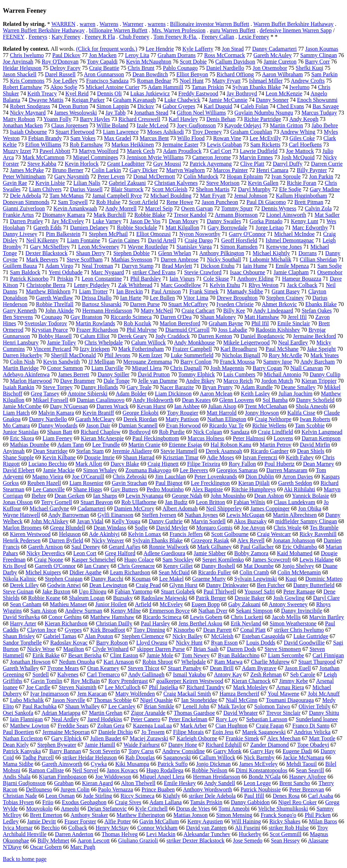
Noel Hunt (192, 81)
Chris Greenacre (136, 566)
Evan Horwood (183, 425)
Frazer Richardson (97, 330)
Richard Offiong (235, 74)
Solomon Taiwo (272, 706)
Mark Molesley (251, 687)
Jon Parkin (321, 176)
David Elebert (19, 470)
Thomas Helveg (120, 834)
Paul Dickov (67, 55)
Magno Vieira (48, 477)
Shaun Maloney (218, 317)
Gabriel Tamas (60, 636)
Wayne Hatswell (21, 515)
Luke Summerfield (192, 355)
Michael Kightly (271, 253)
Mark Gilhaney (215, 547)
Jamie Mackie (59, 470)
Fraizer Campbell (192, 349)
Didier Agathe (85, 572)
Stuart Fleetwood (75, 132)
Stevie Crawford (203, 272)
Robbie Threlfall (55, 304)
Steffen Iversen (159, 515)
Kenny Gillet (178, 566)
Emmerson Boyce (169, 611)
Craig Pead (148, 585)
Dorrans (308, 253)
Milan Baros (323, 821)
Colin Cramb (254, 572)
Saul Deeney (86, 547)
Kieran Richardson (66, 623)
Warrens (109, 24)
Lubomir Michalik (270, 259)
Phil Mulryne (142, 330)
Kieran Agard (98, 783)
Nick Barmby (259, 758)
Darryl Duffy (288, 164)
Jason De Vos (145, 221)
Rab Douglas (140, 758)
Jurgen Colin (75, 789)
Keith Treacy (42, 93)
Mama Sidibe (18, 764)
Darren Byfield (66, 540)
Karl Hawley (183, 119)
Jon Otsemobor (270, 68)
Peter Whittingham (24, 176)
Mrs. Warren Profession (179, 30)
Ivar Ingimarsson (49, 694)
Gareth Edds (47, 228)
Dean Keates (196, 400)
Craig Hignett (163, 464)
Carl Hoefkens (305, 145)
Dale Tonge (117, 381)
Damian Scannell (138, 425)
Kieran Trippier (319, 381)
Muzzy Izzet (17, 151)
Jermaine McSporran (66, 732)
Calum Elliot (95, 336)
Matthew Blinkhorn (48, 291)
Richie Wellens (270, 425)
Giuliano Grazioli (138, 841)
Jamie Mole (160, 655)
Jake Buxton (56, 591)
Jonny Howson (262, 413)
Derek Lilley (24, 585)
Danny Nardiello (48, 419)
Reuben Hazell (44, 483)
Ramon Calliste (46, 770)
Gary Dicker (144, 170)
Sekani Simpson (254, 611)
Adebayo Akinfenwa (26, 374)
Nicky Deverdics (46, 553)
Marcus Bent (154, 138)
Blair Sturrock (127, 189)
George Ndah (187, 496)
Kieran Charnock (251, 681)
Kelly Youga (126, 521)
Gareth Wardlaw (54, 298)
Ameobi (70, 809)
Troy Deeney (207, 132)
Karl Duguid (218, 106)
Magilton (74, 649)
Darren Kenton (215, 336)
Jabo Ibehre (325, 125)
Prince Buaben (158, 789)
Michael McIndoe (294, 234)
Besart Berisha (85, 655)
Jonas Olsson (18, 502)
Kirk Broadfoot (108, 630)
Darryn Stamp (138, 266)
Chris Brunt (141, 68)
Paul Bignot (169, 483)
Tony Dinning (149, 630)
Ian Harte (131, 298)
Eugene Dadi (297, 751)
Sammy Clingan (319, 55)
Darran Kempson (321, 438)
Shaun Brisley (19, 636)
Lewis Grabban (224, 145)
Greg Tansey (45, 394)
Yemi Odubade (66, 272)
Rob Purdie (172, 432)
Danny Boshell (218, 566)
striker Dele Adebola (212, 796)
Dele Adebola (26, 196)
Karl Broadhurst (239, 349)
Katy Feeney (66, 37)
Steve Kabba (42, 164)
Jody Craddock (173, 336)
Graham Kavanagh (134, 100)
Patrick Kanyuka (22, 751)
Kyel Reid (77, 93)
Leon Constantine (102, 279)
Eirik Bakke (46, 655)
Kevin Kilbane (59, 457)
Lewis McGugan (245, 515)
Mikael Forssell (50, 400)
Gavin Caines (124, 240)
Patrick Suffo (173, 764)
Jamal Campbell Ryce (117, 196)
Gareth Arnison (45, 547)
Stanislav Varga (194, 247)
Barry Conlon (196, 362)
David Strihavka (21, 617)
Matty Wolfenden (135, 694)
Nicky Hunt (189, 643)
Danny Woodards (58, 425)
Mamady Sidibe (245, 291)
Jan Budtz (176, 502)
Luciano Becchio (48, 464)
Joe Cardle (38, 687)
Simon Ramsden (239, 247)
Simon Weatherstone (293, 623)
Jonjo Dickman (213, 764)
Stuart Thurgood (317, 662)
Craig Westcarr (274, 534)
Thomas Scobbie (113, 700)
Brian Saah (206, 649)
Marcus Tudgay (319, 113)
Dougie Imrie (99, 457)
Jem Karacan (92, 694)
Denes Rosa (286, 796)
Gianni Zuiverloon (24, 208)
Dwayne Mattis (46, 100)
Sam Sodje (329, 266)
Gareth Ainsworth (62, 764)
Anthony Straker (89, 815)
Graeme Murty (209, 579)
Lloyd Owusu (152, 643)
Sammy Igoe (278, 362)
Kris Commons (27, 81)
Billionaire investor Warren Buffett (210, 24)
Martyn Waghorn (186, 170)
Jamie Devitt (41, 821)
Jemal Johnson (251, 196)
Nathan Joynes (201, 515)
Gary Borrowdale (228, 228)
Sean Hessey (285, 841)
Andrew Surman (83, 611)
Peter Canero (145, 719)
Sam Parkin (324, 74)
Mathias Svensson (131, 259)
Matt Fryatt (213, 196)
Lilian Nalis (87, 183)
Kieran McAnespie (102, 438)
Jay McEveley (68, 221)
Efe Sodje (290, 189)
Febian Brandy (45, 138)
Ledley (11, 821)
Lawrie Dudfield (259, 151)
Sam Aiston (44, 611)
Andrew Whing (298, 132)
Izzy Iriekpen (95, 349)
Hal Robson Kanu (231, 445)
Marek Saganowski (264, 732)
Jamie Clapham (291, 272)
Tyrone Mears (63, 668)
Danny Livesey (20, 234)
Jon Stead (233, 49)
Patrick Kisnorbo (29, 279)
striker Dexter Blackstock (196, 841)
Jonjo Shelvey (298, 566)
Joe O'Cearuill (88, 477)
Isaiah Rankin (18, 387)
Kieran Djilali (254, 483)
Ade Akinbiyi (104, 534)
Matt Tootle (322, 738)
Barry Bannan (65, 751)
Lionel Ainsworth (286, 215)
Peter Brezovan (307, 789)
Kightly (171, 796)
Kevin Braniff (98, 413)
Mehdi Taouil (302, 764)
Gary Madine (325, 189)
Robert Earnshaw (23, 87)
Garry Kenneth (20, 311)
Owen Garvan (197, 208)
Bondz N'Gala (264, 777)
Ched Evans (290, 106)
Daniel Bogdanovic (263, 336)
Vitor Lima (196, 298)
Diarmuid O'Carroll (187, 330)
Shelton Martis (213, 189)
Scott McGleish (170, 189)
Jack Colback (302, 285)
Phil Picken (318, 815)
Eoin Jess (223, 732)
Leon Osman (60, 796)
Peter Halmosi (249, 438)
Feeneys (38, 37)
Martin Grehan (106, 713)
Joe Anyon (253, 528)
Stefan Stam (90, 451)
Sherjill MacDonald (74, 355)
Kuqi (291, 579)
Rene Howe (180, 202)
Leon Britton (211, 502)
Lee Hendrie (160, 49)
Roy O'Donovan (60, 62)
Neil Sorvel (85, 770)
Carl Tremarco (103, 675)
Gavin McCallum (159, 821)
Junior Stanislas (21, 432)
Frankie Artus (18, 215)
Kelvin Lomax (145, 534)
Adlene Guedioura (164, 553)
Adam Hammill (166, 87)
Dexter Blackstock (47, 253)
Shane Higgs (88, 489)
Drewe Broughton (237, 298)
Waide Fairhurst (142, 745)
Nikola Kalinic (20, 579)
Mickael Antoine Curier (113, 87)
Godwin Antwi (64, 585)
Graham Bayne (226, 323)
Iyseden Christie (235, 304)
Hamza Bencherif (239, 694)
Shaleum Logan (87, 598)
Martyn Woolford (99, 151)
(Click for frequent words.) (107, 49)
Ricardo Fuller (215, 572)
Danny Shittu (324, 713)
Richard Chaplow (101, 432)
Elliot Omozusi (153, 234)
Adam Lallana (166, 802)
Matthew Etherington (141, 815)
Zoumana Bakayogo (148, 470)
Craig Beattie (104, 68)
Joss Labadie (233, 330)
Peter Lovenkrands (216, 477)
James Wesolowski (76, 113)
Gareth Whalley (21, 668)
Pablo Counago (180, 68)
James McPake (27, 170)
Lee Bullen (163, 298)
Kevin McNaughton (149, 62)
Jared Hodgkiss (105, 719)
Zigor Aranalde (148, 713)
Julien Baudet (106, 738)
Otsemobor (330, 272)
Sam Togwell (73, 202)
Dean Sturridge (50, 451)
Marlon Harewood (31, 381)
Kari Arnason (119, 662)
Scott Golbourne (230, 534)
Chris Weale (287, 528)
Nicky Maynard (28, 113)
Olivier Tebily (315, 706)
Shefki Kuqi (309, 68)
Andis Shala (17, 777)
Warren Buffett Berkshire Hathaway (44, 30)
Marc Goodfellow (181, 285)
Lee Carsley (122, 706)
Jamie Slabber (210, 553)
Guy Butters (124, 489)
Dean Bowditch (150, 74)
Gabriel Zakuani (127, 183)
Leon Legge (257, 783)
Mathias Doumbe (30, 445)
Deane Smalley (298, 387)
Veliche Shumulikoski (283, 809)
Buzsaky (123, 598)
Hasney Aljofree (308, 777)
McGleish (222, 636)
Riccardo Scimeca (131, 317)
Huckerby (250, 834)
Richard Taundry (205, 687)
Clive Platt (252, 164)
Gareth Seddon (295, 483)
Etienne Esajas (185, 445)
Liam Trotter (93, 291)
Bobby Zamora (251, 553)
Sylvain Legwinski (256, 579)
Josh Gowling (289, 598)
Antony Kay (228, 675)
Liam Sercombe (286, 655)
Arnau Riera (290, 687)
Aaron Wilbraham (282, 74)
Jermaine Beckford (315, 336)
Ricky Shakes (285, 821)
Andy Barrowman (69, 515)
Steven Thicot (143, 668)
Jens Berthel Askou (200, 623)
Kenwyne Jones (284, 247)
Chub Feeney (134, 37)
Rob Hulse (108, 202)
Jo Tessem (153, 732)
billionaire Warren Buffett (118, 30)
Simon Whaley (100, 470)
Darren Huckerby (23, 355)
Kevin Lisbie (50, 183)
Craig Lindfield (276, 432)
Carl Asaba (321, 796)
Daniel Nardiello (225, 68)
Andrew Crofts (308, 81)
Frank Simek (204, 291)
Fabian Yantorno (134, 591)
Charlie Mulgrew (270, 662)
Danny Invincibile (302, 611)
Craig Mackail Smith (187, 694)
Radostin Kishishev (278, 330)
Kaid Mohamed (295, 553)
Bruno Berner (68, 170)
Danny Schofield (315, 400)
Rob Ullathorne (139, 502)
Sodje (141, 528)
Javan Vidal (90, 521)
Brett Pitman (309, 202)
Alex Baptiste (207, 489)
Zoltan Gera (111, 726)
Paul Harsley (155, 623)
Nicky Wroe (41, 649)
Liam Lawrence (121, 132)
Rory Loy (227, 719)
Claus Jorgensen (69, 125)
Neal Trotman (97, 266)
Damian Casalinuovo (100, 400)
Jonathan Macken (23, 125)
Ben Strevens (18, 317)
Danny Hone (183, 745)
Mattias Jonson (190, 815)
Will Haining (246, 821)
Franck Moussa (237, 362)
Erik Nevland (246, 623)
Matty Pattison (182, 419)
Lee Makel (171, 579)
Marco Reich (238, 381)
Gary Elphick (66, 738)
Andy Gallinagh (146, 675)
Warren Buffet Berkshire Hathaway (293, 24)
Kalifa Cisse (301, 413)
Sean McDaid (174, 572)
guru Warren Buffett (233, 30)
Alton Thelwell (138, 783)
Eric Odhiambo (300, 547)
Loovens (283, 438)
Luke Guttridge (311, 636)
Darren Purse (145, 304)
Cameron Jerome (211, 157)
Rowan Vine (227, 138)
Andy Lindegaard (273, 311)
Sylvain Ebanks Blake (158, 540)
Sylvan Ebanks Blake (256, 87)
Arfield (143, 604)
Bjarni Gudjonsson (24, 783)
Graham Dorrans (177, 55)
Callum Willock (217, 758)
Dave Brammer (78, 381)
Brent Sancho (295, 783)
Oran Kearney (103, 668)
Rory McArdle (285, 355)
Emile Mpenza (292, 266)
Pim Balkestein (63, 234)
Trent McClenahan (266, 406)
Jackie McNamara (303, 758)
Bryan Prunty (218, 387)
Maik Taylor (232, 706)
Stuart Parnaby (184, 668)
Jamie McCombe (22, 406)
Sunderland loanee (317, 719)
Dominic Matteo (324, 579)
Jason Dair (98, 425)
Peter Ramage (299, 591)
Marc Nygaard (108, 272)
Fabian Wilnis (249, 502)
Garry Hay (262, 751)
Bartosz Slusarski (102, 304)
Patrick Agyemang (211, 164)
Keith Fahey (300, 457)
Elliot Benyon (192, 74)
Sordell (41, 675)
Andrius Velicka (312, 732)
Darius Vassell (86, 189)
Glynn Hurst (184, 585)
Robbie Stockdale (137, 228)
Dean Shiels (311, 451)
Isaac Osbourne (248, 272)
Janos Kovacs (122, 770)
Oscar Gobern (46, 847)
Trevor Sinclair (283, 713)
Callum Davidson (235, 62)
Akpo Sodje (64, 87)
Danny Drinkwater (227, 585)
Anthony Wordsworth (207, 789)
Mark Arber (194, 726)
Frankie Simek (242, 738)
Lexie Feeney (254, 37)
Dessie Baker (250, 598)
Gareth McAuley (273, 55)
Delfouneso (39, 789)
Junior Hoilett (111, 604)
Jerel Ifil (297, 317)
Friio (48, 802)
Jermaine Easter (180, 145)
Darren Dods (241, 649)
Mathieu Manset (68, 604)
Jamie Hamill (100, 745)
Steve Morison (223, 183)
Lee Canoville (49, 489)
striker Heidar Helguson (90, 758)
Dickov (146, 106)
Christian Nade (20, 796)
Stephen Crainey (285, 298)
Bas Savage (326, 106)
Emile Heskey (180, 783)
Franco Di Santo (311, 726)
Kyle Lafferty (198, 49)
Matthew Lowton (30, 726)
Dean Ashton (269, 496)
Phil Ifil (260, 323)
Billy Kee (234, 311)
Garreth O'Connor (55, 566)
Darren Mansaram (287, 470)
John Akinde (60, 311)
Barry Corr (318, 62)
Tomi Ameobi (234, 809)
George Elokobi (141, 413)
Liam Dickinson (173, 394)
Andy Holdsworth (153, 400)
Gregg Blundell (68, 528)
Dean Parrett (217, 630)
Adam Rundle (257, 387)
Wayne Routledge (148, 247)
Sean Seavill (310, 770)
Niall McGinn (242, 700)
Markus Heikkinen (133, 145)
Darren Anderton (74, 834)
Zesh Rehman (266, 675)
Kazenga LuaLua (152, 726)
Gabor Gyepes (179, 106)
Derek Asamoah (224, 451)
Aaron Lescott (93, 841)
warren (88, 24)
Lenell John (196, 706)
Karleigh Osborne (197, 738)
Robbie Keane (44, 598)
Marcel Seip (159, 208)
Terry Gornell (57, 502)
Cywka (99, 764)
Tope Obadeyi (313, 745)
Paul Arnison (166, 291)
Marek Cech (141, 151)
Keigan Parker (88, 100)
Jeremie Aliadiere (132, 451)
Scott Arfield (143, 202)
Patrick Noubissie (261, 789)
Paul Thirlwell (220, 591)
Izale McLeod (153, 125)
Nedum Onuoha (77, 662)
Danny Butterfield (314, 585)
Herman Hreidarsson (216, 777)
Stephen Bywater (57, 745)
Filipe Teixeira (204, 464)
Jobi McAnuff (324, 694)
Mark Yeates (325, 355)
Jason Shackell (20, 74)
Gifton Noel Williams (202, 113)
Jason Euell (298, 668)
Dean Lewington (108, 585)
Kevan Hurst (151, 406)
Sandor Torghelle (22, 643)
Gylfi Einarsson (115, 515)
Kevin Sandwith (62, 362)
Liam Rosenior (86, 483)
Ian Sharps (105, 496)
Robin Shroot (158, 662)
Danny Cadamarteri (275, 49)
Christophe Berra (46, 285)
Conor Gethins (65, 617)
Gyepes (73, 630)
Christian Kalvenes (176, 183)
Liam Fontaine (84, 240)
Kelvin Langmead (322, 432)
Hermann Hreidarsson (107, 311)
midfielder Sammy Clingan (306, 521)
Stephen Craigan (64, 579)
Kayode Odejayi (243, 125)
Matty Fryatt (226, 81)
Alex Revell (251, 540)
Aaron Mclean (216, 394)
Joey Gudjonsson (196, 125)
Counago (52, 317)
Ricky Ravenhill (318, 534)
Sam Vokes (83, 138)
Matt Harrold (222, 413)
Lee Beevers (194, 470)
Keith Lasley (256, 394)
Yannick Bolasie (311, 496)
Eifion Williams (43, 145)
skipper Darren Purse (161, 649)
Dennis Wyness (279, 208)
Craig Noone (49, 560)
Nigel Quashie (156, 700)
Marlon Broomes (22, 528)
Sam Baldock (25, 272)
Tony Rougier (183, 413)
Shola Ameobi (312, 406)
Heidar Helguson (22, 68)
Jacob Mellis (286, 617)
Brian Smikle (159, 706)
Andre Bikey (200, 381)
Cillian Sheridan (318, 259)
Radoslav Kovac (69, 643)
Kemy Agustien (205, 821)
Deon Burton (73, 106)
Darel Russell (60, 74)
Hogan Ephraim (245, 176)
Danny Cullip (325, 374)
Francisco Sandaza (107, 81)
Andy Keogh (304, 119)
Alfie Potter (117, 821)
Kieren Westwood (30, 534)
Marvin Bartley (326, 617)
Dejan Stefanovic (107, 809)
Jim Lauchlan (171, 477)
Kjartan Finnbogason (63, 777)
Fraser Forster (80, 821)
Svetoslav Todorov (46, 323)
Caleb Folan (254, 106)
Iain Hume (255, 266)
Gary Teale (139, 387)
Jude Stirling (98, 796)
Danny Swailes (224, 221)
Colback (77, 828)
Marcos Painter (231, 170)
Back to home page (25, 859)
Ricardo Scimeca (162, 617)
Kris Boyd (15, 566)
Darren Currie (327, 164)
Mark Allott (89, 464)
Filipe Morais (188, 732)
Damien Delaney (89, 228)
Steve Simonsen (283, 649)
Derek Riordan (140, 419)
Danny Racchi (107, 579)
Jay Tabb (116, 113)
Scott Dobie (193, 62)
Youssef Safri (259, 591)
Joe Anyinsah (18, 62)
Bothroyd (140, 432)
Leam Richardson (130, 572)
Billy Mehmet (53, 841)
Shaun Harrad (139, 457)
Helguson (70, 534)
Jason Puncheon (220, 202)
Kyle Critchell (152, 809)
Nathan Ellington (227, 419)
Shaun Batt (60, 432)
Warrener (133, 24)
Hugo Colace (139, 560)
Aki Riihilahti (300, 489)
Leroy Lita (137, 55)
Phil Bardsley (146, 279)
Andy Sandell (220, 783)
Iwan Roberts (315, 419)
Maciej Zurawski (149, 738)
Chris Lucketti (247, 617)
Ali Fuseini (248, 828)
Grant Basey (286, 291)
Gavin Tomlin (47, 681)
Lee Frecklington (211, 483)
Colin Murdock (201, 176)
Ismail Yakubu (189, 675)
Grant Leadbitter (126, 164)
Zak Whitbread (135, 285)
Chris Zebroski (130, 477)
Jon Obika (310, 508)
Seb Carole (303, 675)
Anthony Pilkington (222, 253)
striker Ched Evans (154, 272)
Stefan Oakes (317, 311)
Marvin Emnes (256, 157)
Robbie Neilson (209, 770)
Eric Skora (22, 438)
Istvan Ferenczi (260, 457)
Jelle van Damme (158, 381)
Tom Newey (196, 655)
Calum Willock (148, 342)
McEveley (172, 604)
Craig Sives (128, 802)
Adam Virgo (59, 266)
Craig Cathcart (198, 311)
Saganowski (177, 758)
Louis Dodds (261, 643)
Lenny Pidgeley (92, 285)
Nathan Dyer (213, 611)
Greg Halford (120, 553)
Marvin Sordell (208, 521)
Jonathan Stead (151, 113)
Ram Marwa (229, 662)
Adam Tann (71, 445)
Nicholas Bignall (241, 355)
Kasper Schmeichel (94, 560)
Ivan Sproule (286, 176)
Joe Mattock (300, 151)
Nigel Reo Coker (297, 802)
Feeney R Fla (100, 37)
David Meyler (172, 528)
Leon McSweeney (99, 247)
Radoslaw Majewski (164, 598)
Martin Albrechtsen (295, 515)
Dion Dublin (260, 477)
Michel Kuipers (43, 572)
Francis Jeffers (186, 534)
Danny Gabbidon (250, 802)
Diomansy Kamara (64, 215)
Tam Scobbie (310, 425)
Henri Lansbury (21, 342)
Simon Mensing (234, 815)
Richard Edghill (224, 745)
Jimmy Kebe (293, 681)
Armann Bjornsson (236, 215)
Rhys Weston (263, 285)
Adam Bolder (131, 394)
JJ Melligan (101, 362)
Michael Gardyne (49, 508)
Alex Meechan (284, 738)
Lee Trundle (106, 445)
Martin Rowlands (95, 323)
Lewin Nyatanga (145, 496)
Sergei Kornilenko (223, 560)
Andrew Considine (183, 751)
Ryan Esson (224, 643)
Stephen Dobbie (132, 253)
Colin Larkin (106, 170)
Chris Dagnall (186, 368)
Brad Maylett (177, 266)
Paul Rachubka (39, 706)
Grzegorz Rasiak (210, 540)
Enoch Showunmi (317, 100)
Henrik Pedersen (22, 540)
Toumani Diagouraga (290, 700)
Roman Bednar (154, 81)
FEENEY (14, 37)
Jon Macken (103, 55)
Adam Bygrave (259, 668)
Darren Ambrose (179, 259)
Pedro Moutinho (165, 489)
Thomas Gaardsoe (194, 713)
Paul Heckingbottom (156, 438)
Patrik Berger (211, 598)
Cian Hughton (231, 726)
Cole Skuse (216, 279)
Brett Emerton (46, 815)
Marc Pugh (83, 847)
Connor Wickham (157, 828)
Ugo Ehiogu (93, 591)
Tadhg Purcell (38, 758)
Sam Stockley (178, 560)
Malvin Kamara (56, 413)
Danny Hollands (100, 387)
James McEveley (259, 764)
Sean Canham (26, 604)
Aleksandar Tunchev (207, 834)
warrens (156, 24)
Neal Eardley (293, 342)
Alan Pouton (99, 636)
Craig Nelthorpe (273, 419)
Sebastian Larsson (267, 719)
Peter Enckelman (188, 719)
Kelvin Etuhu (225, 285)
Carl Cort (221, 151)
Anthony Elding (255, 279)
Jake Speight (321, 349)
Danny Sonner (272, 100)
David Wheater (240, 713)
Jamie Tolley (62, 342)
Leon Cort (85, 553)
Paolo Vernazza (116, 789)
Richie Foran (301, 183)
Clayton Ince (41, 630)
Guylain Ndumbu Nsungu (264, 113)
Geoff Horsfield (239, 240)
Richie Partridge (262, 119)
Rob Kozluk (138, 323)
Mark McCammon (43, 157)
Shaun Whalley (83, 706)
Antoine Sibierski (88, 394)
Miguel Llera (147, 368)
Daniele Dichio (115, 732)
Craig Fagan (270, 726)
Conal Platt (253, 630)
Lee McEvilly (265, 138)
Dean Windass (110, 528)
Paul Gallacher (257, 547)
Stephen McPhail (108, 234)
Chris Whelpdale (104, 342)
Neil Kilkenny (42, 240)
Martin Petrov (276, 445)
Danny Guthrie (166, 521)
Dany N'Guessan (69, 406)
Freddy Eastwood (198, 93)
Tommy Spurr (237, 208)
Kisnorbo (184, 630)
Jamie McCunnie (228, 100)
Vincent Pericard (52, 349)
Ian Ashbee (187, 406)
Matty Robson (19, 119)
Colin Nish (22, 362)
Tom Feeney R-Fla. (175, 37)
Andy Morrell (121, 208)
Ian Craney (97, 566)
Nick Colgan (208, 432)
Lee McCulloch (123, 687)
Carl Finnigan (328, 655)
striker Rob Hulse (289, 828)
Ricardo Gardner (270, 451)
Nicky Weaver (108, 540)
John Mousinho (228, 496)
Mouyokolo (40, 809)
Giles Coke (302, 138)
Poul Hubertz (279, 464)
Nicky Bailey (188, 636)
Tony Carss (141, 751)
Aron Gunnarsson (104, 74)
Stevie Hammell (179, 451)
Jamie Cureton (280, 62)
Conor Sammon (65, 368)
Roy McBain (85, 681)
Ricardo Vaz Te (226, 425)
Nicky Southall (224, 259)
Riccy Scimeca (138, 796)
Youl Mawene (283, 694)
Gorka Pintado (266, 221)
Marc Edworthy (310, 228)
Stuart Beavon (97, 502)
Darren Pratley (27, 221)
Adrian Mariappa (61, 713)
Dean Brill (222, 668)
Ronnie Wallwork (169, 547)
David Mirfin (315, 445)
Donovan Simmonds (26, 202)
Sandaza (240, 432)
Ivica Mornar (18, 828)
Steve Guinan (18, 591)
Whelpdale (193, 662)
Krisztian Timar (181, 457)
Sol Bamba (275, 400)
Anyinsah (14, 451)
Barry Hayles (95, 119)
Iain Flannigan (26, 719)
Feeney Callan (218, 37)
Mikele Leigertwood (247, 342)
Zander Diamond (270, 745)
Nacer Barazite (177, 387)
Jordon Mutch (277, 381)
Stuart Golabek (178, 591)
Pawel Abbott (55, 151)
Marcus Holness (206, 438)
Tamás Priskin (206, 802)
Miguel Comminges (96, 157)
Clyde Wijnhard (111, 649)
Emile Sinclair (294, 323)
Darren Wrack (112, 406)
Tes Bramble (324, 528)
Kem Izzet (150, 355)
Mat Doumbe (259, 566)
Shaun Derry (90, 253)
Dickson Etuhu (218, 266)
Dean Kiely (16, 745)
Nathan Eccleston (23, 738)
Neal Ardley (65, 719)
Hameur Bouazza (302, 279)
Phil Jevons (117, 355)
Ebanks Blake (321, 304)
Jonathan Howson (30, 662)
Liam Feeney (57, 438)
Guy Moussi (167, 164)
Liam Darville (107, 368)
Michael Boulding (171, 196)
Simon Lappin (113, 106)
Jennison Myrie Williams (155, 157)
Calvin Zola (318, 208)
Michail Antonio (282, 374)
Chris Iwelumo (27, 55)
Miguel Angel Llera (162, 777)
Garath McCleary (95, 419)
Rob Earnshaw (86, 145)
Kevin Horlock (82, 164)
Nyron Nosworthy (200, 234)
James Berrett (74, 374)
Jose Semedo (248, 841)
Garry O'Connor (247, 234)
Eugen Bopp (206, 604)
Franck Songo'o (279, 815)
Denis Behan (221, 119)
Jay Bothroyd (242, 93)
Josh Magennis (227, 368)
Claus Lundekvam (294, 502)
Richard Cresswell (139, 119)
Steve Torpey (57, 387)
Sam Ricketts (265, 145)
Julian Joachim (296, 394)
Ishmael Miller (266, 81)
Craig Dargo (199, 240)
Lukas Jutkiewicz (150, 93)
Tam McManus (66, 196)
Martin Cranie (144, 445)
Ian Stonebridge (199, 700)
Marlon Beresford (180, 323)
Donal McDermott (154, 176)
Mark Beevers (42, 259)
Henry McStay (112, 828)
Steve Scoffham (85, 259)
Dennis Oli (110, 93)
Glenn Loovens (237, 400)
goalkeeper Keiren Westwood (190, 681)
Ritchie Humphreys (254, 489)
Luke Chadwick (182, 100)
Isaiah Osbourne (28, 132)
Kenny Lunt (305, 221)
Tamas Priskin (208, 87)
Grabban (64, 783)
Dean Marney (319, 464)
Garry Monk (228, 751)
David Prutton (154, 374)
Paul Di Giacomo (266, 202)
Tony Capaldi (102, 62)
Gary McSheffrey (50, 247)
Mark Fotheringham (141, 349)
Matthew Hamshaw (112, 617)
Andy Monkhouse (194, 342)
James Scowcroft (272, 560)
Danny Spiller (114, 374)
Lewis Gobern (206, 617)
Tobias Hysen (18, 802)
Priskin (65, 279)
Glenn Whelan (175, 253)
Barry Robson (112, 643)
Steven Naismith (78, 687)
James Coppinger (270, 508)
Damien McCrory (134, 508)
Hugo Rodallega (165, 770)
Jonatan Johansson (294, 540)
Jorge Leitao (270, 228)
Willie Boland (112, 125)
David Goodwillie (304, 643)
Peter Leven (111, 176)
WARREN (63, 24)
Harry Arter (23, 623)
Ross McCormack (225, 55)
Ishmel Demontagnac (290, 240)
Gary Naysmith (72, 176)
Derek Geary (132, 336)
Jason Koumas (322, 49)
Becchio (50, 828)
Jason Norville (69, 700)
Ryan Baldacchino (239, 655)
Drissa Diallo (97, 298)
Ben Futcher (271, 585)
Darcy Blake (125, 464)
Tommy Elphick (197, 374)
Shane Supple (18, 457)
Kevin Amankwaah (75, 208)
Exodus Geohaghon (84, 802)
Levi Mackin (161, 834)
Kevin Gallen (263, 183)
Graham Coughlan (251, 132)
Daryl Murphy (254, 189)
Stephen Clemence (143, 636)
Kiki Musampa (132, 764)
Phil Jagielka (163, 687)
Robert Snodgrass (30, 106)
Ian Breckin (130, 291)
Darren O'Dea (176, 317)
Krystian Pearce (50, 330)
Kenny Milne (126, 611)
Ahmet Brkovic (279, 304)
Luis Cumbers (239, 374)
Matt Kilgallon (182, 228)
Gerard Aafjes (125, 547)
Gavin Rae (15, 183)
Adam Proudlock (182, 151)
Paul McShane (282, 349)
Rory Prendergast (128, 681)
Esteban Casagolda (264, 636)
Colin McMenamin (299, 572)
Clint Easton (124, 655)
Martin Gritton (286, 125)
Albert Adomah (180, 508)
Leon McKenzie (284, 93)
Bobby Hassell (55, 336)
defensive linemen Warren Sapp (295, 30)
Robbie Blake (150, 215)
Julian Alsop (222, 406)
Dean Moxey (183, 221)
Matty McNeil (157, 311)
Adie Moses (220, 457)
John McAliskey (50, 521)
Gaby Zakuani (244, 604)
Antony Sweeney (288, 604)
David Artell (162, 240)
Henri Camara (272, 170)
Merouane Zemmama (148, 362)
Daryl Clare (326, 598)
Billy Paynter (312, 170)
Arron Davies (298, 477)
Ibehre (39, 496)
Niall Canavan (307, 368)
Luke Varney (107, 221)
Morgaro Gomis (214, 528)
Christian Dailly (114, 623)
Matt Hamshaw (262, 317)
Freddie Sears (73, 726)
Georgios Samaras (237, 470)
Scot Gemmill (286, 834)
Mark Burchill (110, 215)
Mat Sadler (327, 215)
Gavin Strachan (130, 483)
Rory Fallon (242, 464)
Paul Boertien (18, 732)
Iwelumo (299, 87)
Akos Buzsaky (250, 521)
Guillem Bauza (20, 266)
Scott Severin (105, 751)
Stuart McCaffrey (188, 304)
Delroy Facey (65, 68)
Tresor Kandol (190, 215)
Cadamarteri (92, 508)
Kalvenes (68, 675)
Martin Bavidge (21, 368)
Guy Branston (86, 317)
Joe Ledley (65, 81)
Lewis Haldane (317, 560)
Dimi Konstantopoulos (261, 770)
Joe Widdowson (113, 777)
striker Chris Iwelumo (299, 630)
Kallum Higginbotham (301, 196)
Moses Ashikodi (166, 132)
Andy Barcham (317, 362)
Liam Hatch (16, 413)
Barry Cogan (267, 368)
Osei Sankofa (18, 713)
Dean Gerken (70, 496)
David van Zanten (206, 828)
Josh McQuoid (298, 157)
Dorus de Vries (193, 809)
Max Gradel (117, 138)
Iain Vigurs (182, 279)
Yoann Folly (58, 119)
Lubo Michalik (27, 700)
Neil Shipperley (224, 508)
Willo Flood (191, 138)
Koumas (141, 579)
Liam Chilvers (45, 189)
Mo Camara (16, 425)
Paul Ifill (254, 796)
